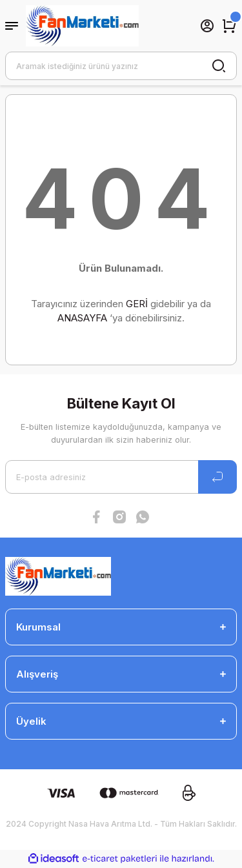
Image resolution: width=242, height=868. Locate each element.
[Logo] (82, 26)
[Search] (121, 66)
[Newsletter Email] (121, 477)
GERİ (137, 304)
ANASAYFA (82, 318)
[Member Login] (207, 26)
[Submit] (217, 477)
